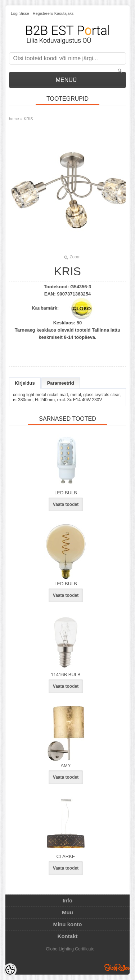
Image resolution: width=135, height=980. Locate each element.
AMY (66, 765)
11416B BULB (66, 675)
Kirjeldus (25, 383)
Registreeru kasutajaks (53, 13)
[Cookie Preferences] (10, 970)
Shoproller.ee (117, 967)
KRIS (28, 119)
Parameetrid (61, 383)
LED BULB (66, 493)
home (14, 119)
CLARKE (66, 856)
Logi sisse (20, 13)
